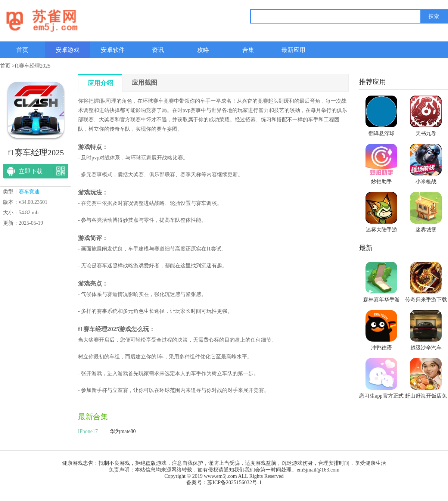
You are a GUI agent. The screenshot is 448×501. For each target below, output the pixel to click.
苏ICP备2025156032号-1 (234, 483)
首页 (22, 50)
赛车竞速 (29, 192)
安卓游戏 (68, 50)
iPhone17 (88, 431)
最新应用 (293, 50)
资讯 (158, 50)
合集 (248, 50)
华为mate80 (123, 431)
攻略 (203, 50)
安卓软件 (113, 50)
